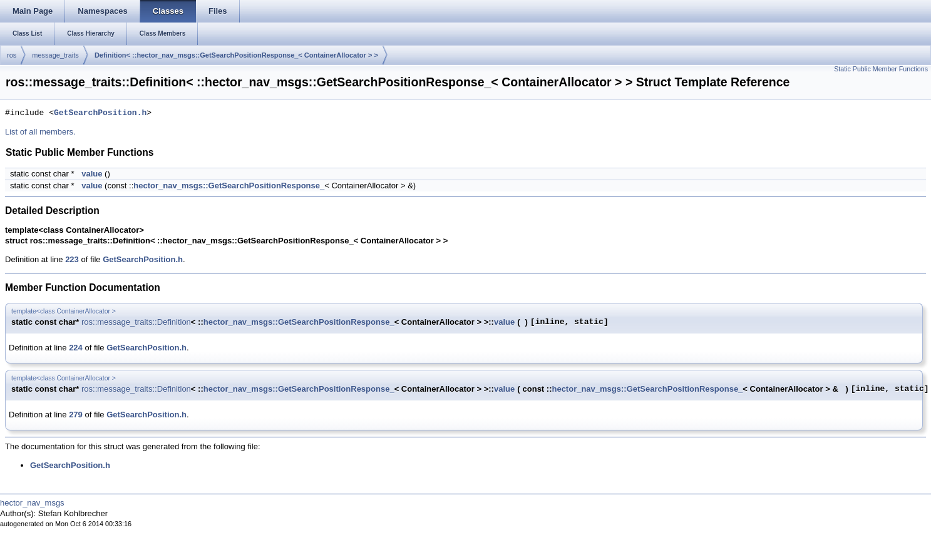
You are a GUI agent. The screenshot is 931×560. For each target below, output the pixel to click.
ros (12, 55)
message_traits (55, 55)
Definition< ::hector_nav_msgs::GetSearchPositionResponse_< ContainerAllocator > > (236, 55)
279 (76, 415)
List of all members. (40, 132)
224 (76, 348)
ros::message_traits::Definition (136, 322)
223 (72, 259)
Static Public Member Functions (881, 69)
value (92, 174)
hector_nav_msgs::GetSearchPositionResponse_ (229, 186)
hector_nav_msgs (32, 503)
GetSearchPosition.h (100, 113)
